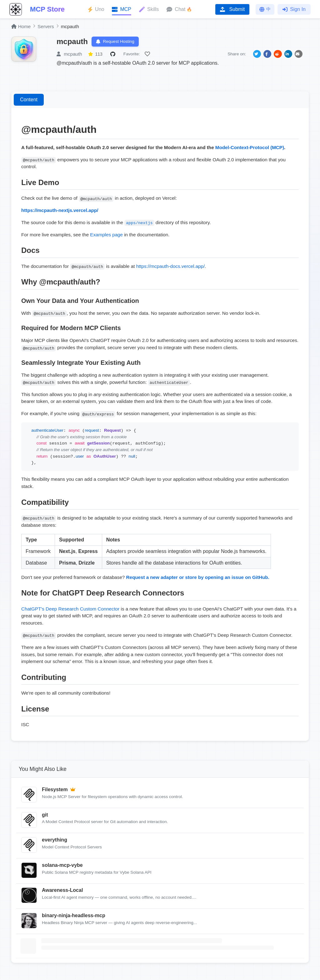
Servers (46, 26)
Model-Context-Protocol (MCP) (250, 148)
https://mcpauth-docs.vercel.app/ (171, 267)
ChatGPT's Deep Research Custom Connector (70, 609)
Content (29, 101)
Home (21, 26)
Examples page (106, 235)
